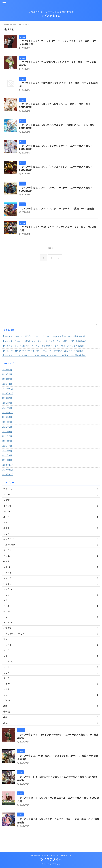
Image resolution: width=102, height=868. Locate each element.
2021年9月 (7, 430)
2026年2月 (7, 387)
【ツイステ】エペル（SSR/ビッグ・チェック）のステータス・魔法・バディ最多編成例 (44, 363)
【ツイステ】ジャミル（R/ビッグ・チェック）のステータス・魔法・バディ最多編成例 (43, 344)
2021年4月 (7, 453)
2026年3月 (7, 382)
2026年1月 (7, 391)
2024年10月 (8, 420)
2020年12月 (8, 473)
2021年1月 (7, 468)
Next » (51, 255)
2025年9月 (7, 406)
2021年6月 (7, 444)
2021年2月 (7, 463)
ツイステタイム (51, 16)
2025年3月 (7, 415)
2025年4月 (7, 411)
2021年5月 (7, 449)
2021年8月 (7, 434)
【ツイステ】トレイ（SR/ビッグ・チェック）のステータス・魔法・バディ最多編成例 (43, 353)
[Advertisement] (50, 305)
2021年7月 (7, 439)
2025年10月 (8, 401)
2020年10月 (8, 482)
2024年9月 (7, 425)
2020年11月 (8, 477)
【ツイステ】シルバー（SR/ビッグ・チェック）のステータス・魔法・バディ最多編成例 (44, 349)
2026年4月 (7, 377)
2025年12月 (8, 396)
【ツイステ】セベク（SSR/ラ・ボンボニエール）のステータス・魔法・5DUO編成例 (42, 358)
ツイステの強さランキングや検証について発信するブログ (51, 856)
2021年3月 (7, 458)
